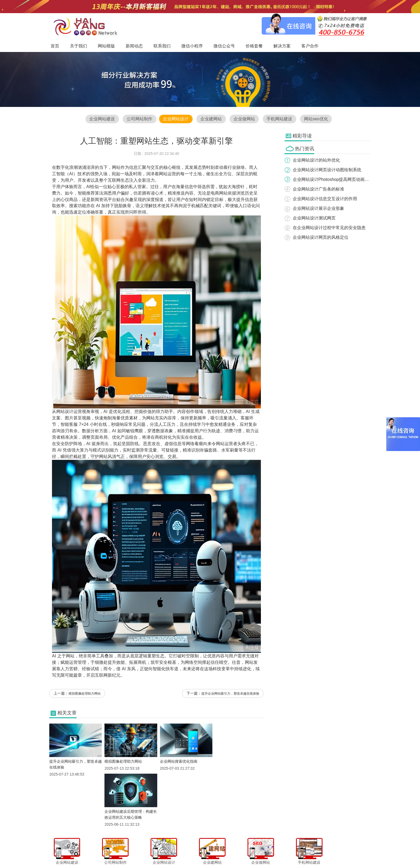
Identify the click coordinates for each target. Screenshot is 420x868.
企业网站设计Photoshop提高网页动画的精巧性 (338, 179)
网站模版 (148, 853)
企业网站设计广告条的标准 (319, 189)
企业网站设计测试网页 (314, 218)
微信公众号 (226, 853)
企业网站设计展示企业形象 (319, 208)
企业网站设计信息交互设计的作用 (325, 199)
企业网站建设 (102, 119)
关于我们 (130, 853)
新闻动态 (166, 853)
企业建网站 (211, 119)
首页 (115, 853)
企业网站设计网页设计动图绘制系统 (327, 170)
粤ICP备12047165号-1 (256, 862)
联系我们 (185, 853)
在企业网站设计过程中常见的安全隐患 (329, 228)
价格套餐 (245, 853)
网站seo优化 (317, 119)
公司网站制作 (139, 119)
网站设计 (65, 412)
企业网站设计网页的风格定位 (321, 237)
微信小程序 (204, 853)
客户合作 (282, 853)
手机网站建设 (280, 119)
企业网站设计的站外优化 (317, 160)
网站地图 (300, 853)
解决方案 (264, 853)
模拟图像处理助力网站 (85, 694)
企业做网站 (244, 119)
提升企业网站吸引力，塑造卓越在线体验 (230, 694)
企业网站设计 (175, 119)
